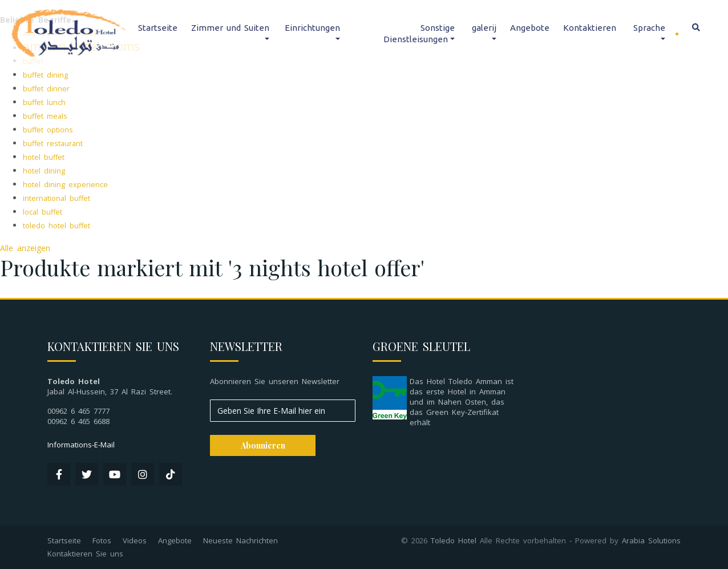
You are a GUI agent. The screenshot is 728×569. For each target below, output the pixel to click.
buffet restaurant (53, 144)
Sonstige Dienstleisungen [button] (419, 33)
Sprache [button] (649, 28)
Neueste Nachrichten (240, 540)
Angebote (530, 28)
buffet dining (45, 75)
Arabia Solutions (651, 540)
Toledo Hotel (454, 540)
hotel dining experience (65, 185)
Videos (135, 540)
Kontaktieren (590, 28)
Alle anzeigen (25, 248)
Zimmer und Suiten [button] (230, 28)
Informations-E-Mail (81, 445)
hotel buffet (44, 157)
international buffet (56, 198)
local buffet (43, 212)
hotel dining (44, 171)
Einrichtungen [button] (312, 28)
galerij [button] (484, 28)
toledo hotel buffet (56, 226)
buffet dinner (46, 89)
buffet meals (45, 116)
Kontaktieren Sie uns (85, 554)
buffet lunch (44, 102)
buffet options (48, 130)
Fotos (102, 540)
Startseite (158, 28)
